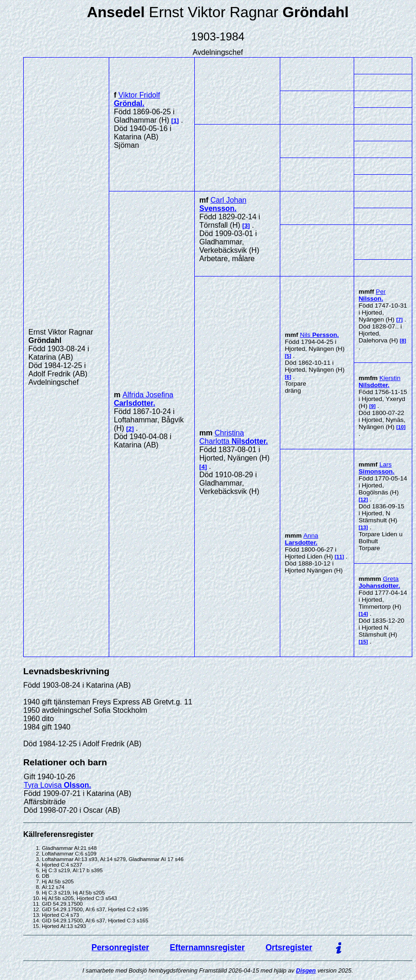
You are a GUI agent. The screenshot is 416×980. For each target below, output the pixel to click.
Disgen (306, 970)
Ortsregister (289, 947)
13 (363, 527)
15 (363, 642)
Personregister (120, 947)
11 (340, 557)
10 (401, 427)
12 (363, 500)
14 (363, 614)
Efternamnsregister (207, 947)
